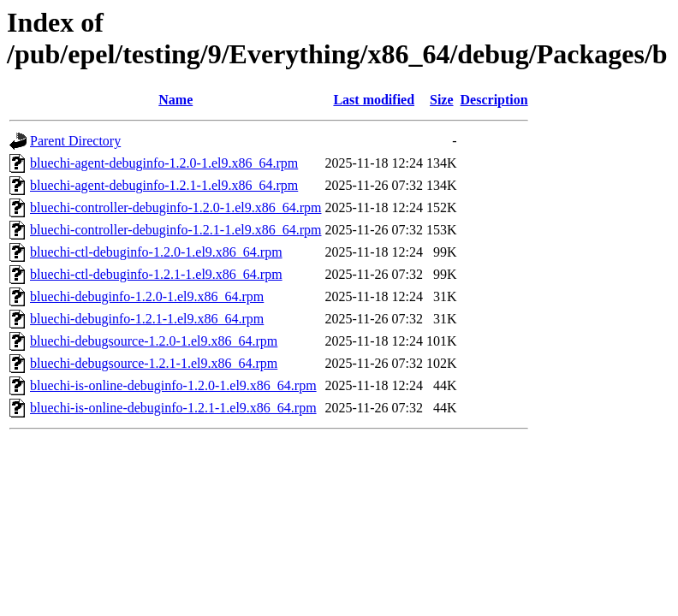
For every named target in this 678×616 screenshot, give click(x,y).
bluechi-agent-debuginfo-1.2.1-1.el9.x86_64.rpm (164, 185)
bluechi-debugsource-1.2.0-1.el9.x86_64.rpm (154, 341)
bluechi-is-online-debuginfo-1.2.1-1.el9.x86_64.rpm (173, 408)
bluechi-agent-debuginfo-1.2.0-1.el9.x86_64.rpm (164, 163)
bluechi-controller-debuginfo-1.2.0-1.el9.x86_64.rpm (175, 207)
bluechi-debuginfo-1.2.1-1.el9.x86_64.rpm (147, 319)
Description (494, 100)
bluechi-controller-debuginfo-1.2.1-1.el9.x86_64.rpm (175, 230)
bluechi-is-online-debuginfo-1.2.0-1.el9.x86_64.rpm (173, 385)
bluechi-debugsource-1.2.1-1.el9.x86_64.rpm (154, 363)
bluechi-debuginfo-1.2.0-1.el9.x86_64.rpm (147, 296)
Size (442, 100)
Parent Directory (75, 141)
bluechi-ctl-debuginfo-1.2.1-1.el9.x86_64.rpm (156, 274)
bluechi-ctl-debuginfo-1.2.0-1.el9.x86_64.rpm (156, 252)
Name (175, 100)
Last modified (374, 100)
